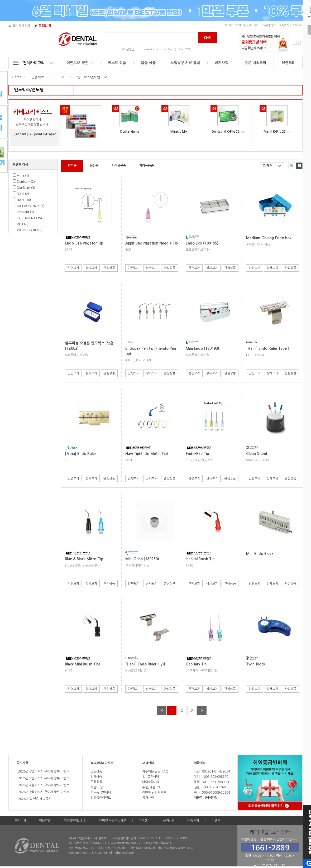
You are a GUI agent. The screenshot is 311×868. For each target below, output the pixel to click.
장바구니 (254, 26)
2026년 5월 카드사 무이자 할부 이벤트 (43, 778)
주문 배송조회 (255, 63)
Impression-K (149, 49)
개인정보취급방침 (75, 821)
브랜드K (288, 63)
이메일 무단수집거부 (113, 821)
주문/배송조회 (152, 787)
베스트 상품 (117, 63)
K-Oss (168, 49)
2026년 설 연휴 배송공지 (34, 799)
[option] (264, 42)
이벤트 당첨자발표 (154, 793)
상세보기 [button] (91, 268)
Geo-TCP (184, 49)
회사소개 (21, 821)
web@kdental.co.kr (180, 848)
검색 (207, 37)
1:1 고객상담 (151, 777)
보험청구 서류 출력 (185, 63)
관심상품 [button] (109, 268)
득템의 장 (45, 26)
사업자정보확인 (162, 843)
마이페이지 (269, 26)
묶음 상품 (148, 63)
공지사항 (222, 63)
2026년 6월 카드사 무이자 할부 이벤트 (43, 771)
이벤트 (216, 821)
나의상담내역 (151, 782)
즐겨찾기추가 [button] (21, 26)
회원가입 (241, 26)
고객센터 (297, 26)
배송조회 (284, 26)
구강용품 (96, 782)
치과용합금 (128, 49)
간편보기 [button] (73, 268)
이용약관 (45, 821)
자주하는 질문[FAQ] (156, 771)
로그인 (229, 26)
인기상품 (96, 777)
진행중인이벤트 (101, 798)
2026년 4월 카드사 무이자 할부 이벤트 (43, 785)
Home (17, 77)
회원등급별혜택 (101, 793)
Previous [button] (294, 42)
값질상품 (96, 771)
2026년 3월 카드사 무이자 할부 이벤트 (43, 792)
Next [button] (298, 42)
